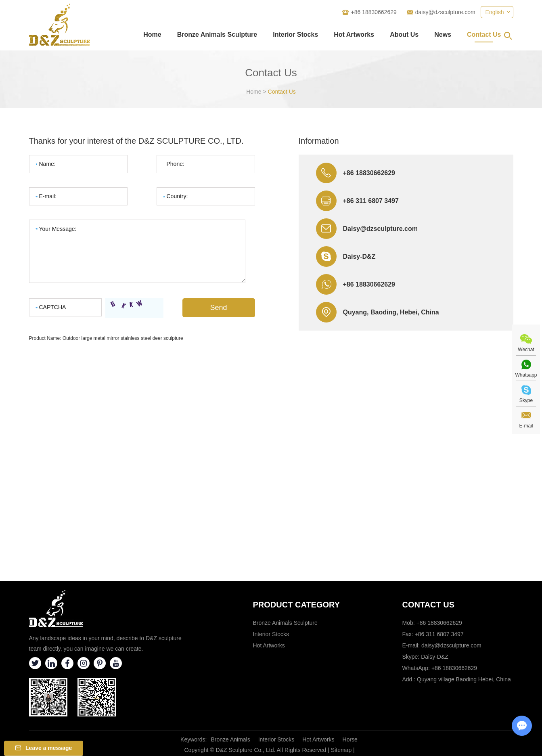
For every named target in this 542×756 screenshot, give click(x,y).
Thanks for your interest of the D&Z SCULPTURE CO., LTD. (136, 141)
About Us (404, 35)
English (495, 12)
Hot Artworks (354, 35)
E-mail (526, 426)
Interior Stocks (295, 35)
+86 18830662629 (369, 284)
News (443, 35)
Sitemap (341, 750)
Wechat (526, 350)
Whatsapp (526, 375)
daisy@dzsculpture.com (445, 12)
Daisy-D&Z (359, 257)
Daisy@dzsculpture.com (380, 229)
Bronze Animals (230, 739)
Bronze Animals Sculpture (217, 35)
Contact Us (484, 35)
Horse (350, 739)
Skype (526, 400)
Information (319, 141)
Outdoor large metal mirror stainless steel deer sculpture (123, 338)
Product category (297, 605)
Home (152, 35)
